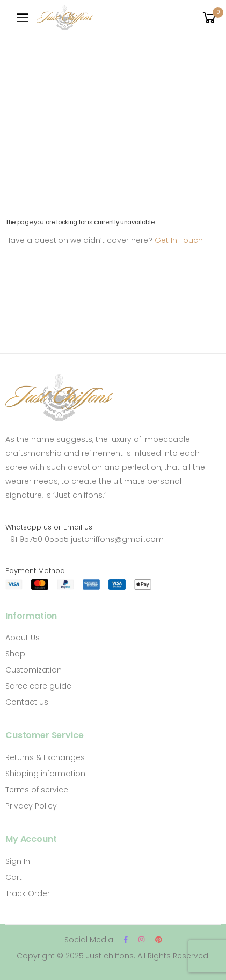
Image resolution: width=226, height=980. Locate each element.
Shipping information (45, 774)
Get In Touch (179, 240)
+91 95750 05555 (37, 539)
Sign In (18, 861)
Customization (34, 670)
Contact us (27, 702)
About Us (23, 638)
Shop (15, 654)
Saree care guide (38, 686)
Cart (14, 877)
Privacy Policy (31, 806)
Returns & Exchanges (45, 757)
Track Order (28, 893)
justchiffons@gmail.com (117, 539)
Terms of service (37, 790)
